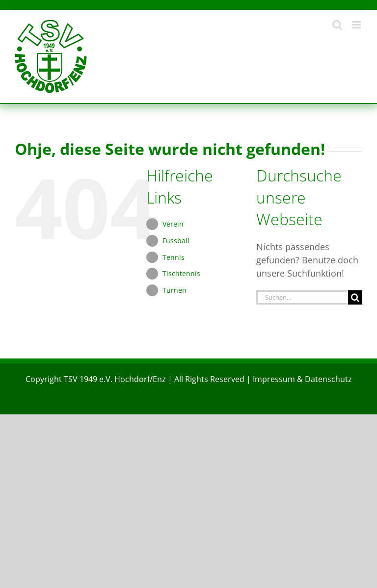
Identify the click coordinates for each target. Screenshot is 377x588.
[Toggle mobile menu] (357, 25)
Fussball (176, 241)
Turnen (175, 290)
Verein (173, 224)
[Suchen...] (302, 297)
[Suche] (355, 297)
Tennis (174, 257)
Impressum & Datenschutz (302, 379)
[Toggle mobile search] (337, 25)
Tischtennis (181, 273)
